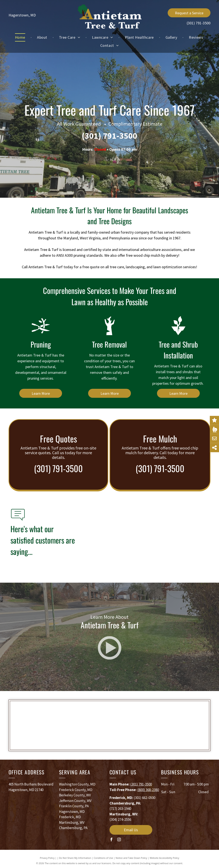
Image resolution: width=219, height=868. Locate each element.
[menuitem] (21, 37)
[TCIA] (75, 725)
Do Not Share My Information (75, 858)
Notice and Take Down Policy (132, 858)
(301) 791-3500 (199, 23)
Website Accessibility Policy (164, 858)
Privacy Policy (47, 858)
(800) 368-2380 (148, 790)
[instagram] (119, 840)
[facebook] (111, 840)
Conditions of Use (103, 858)
